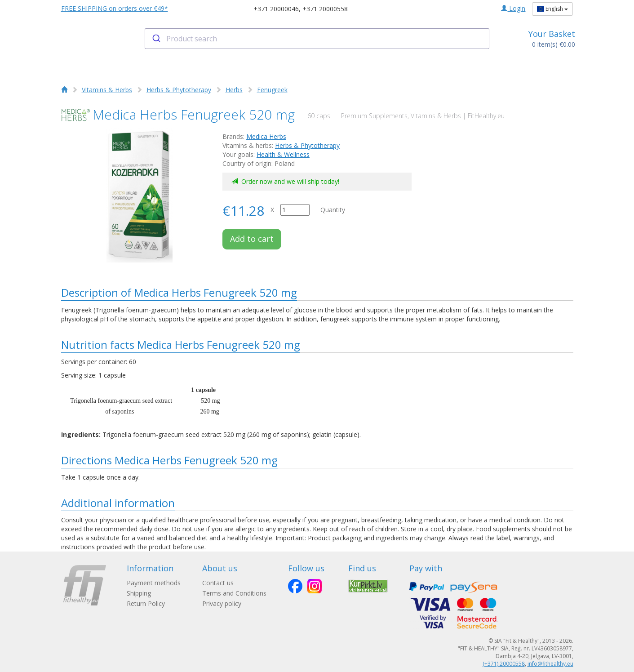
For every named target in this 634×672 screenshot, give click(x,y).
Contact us (218, 583)
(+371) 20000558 (504, 664)
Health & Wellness (283, 154)
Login (513, 8)
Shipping (139, 593)
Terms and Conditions (234, 593)
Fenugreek (272, 90)
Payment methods (154, 583)
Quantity (333, 210)
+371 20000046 (276, 9)
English (552, 9)
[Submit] (156, 39)
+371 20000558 (325, 9)
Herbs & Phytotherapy (179, 90)
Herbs (234, 90)
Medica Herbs (266, 136)
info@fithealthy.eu (550, 664)
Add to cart (252, 239)
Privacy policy (222, 603)
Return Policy (146, 603)
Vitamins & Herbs (107, 90)
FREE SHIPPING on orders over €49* (115, 8)
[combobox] (317, 39)
